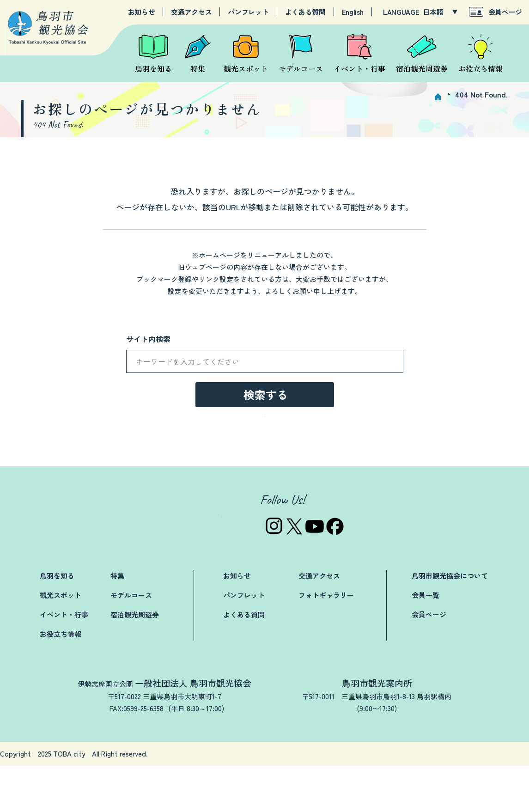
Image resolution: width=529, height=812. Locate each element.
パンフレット (248, 12)
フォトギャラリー (326, 641)
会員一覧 (426, 641)
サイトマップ (500, 800)
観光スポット (61, 641)
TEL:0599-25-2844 (356, 754)
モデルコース (131, 641)
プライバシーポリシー (427, 800)
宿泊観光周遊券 (135, 661)
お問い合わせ (303, 800)
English (353, 12)
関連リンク (358, 800)
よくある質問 (305, 12)
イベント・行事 (64, 661)
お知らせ (142, 12)
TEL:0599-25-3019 (105, 754)
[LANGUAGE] (440, 12)
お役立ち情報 (61, 680)
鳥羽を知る (57, 622)
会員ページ (505, 12)
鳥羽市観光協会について (450, 622)
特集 (117, 622)
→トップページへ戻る (265, 460)
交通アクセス (191, 12)
